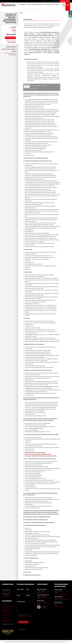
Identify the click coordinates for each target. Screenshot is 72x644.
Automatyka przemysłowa (37, 5)
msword (13, 42)
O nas (54, 5)
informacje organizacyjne (31, 89)
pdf (9, 42)
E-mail (21, 597)
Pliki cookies (5, 617)
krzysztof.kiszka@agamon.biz (61, 594)
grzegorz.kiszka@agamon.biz (61, 606)
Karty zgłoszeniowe (6, 604)
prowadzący (44, 86)
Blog (57, 5)
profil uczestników (35, 86)
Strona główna (23, 5)
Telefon (31, 597)
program (27, 86)
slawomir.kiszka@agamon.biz (64, 599)
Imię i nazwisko (21, 591)
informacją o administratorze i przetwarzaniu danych (26, 616)
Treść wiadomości (26, 607)
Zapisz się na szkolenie (10, 38)
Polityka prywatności (7, 615)
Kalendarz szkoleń (65, 1)
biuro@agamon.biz (6, 596)
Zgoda (67, 642)
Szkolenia (29, 5)
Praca (45, 5)
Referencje (50, 5)
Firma (31, 591)
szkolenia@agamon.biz (10, 53)
